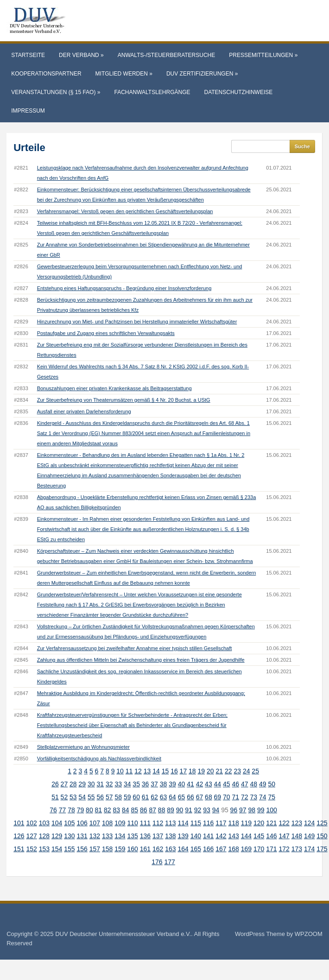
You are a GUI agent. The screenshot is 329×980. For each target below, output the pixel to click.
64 (172, 797)
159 (120, 849)
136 (145, 836)
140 (196, 836)
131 (82, 836)
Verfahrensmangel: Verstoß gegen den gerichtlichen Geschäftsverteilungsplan (125, 211)
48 (253, 784)
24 (247, 771)
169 (246, 849)
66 (190, 797)
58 (118, 797)
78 (71, 810)
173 (297, 849)
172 (284, 849)
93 (207, 810)
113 (170, 823)
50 (272, 784)
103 (44, 823)
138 (170, 836)
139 (183, 836)
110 (132, 823)
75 (272, 797)
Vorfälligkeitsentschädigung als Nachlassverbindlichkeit (99, 759)
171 (271, 849)
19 (202, 771)
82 (108, 810)
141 (208, 836)
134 (120, 836)
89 (171, 810)
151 (19, 849)
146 (271, 836)
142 (221, 836)
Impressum (28, 111)
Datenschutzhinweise (239, 92)
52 (64, 797)
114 (183, 823)
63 (164, 797)
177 (169, 862)
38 (164, 784)
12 (138, 771)
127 (31, 836)
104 (57, 823)
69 (218, 797)
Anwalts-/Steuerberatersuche (166, 55)
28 (73, 784)
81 (99, 810)
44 (218, 784)
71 (236, 797)
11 (129, 771)
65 (182, 797)
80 (89, 810)
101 (19, 823)
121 (271, 823)
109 (120, 823)
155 (69, 849)
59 (127, 797)
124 (309, 823)
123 (297, 823)
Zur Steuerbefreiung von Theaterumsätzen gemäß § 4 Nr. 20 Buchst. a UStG (124, 400)
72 (245, 797)
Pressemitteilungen (263, 55)
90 (180, 810)
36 (146, 784)
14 (156, 771)
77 (63, 810)
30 (91, 784)
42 (200, 784)
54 (82, 797)
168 (233, 849)
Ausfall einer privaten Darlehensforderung (84, 411)
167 (221, 849)
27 (64, 784)
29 (82, 784)
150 (322, 836)
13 (147, 771)
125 (322, 823)
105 (69, 823)
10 (120, 771)
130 (69, 836)
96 (234, 810)
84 (126, 810)
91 (189, 810)
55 (91, 797)
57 (109, 797)
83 (117, 810)
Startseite (28, 55)
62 (154, 797)
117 (221, 823)
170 (259, 849)
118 (233, 823)
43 (209, 784)
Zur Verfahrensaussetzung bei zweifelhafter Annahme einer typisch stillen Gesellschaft (135, 648)
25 (255, 771)
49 (263, 784)
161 (145, 849)
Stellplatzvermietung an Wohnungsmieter (83, 747)
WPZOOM (309, 934)
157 (95, 849)
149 (309, 836)
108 (107, 823)
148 (297, 836)
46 (236, 784)
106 (82, 823)
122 (284, 823)
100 (271, 810)
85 (134, 810)
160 (132, 849)
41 (190, 784)
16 (174, 771)
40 (182, 784)
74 (263, 797)
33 (118, 784)
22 (228, 771)
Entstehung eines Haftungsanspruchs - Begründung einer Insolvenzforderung (124, 288)
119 (246, 823)
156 (82, 849)
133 (107, 836)
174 (309, 849)
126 (19, 836)
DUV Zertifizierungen (202, 74)
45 (227, 784)
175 (322, 849)
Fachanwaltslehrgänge (152, 92)
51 (55, 797)
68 (209, 797)
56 (100, 797)
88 (162, 810)
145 (259, 836)
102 (31, 823)
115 (196, 823)
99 (261, 810)
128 (44, 836)
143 (233, 836)
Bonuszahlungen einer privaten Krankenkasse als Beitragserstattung (114, 388)
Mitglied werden (124, 74)
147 (284, 836)
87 (152, 810)
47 (245, 784)
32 (109, 784)
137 (158, 836)
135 (132, 836)
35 (136, 784)
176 (157, 862)
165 (196, 849)
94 (216, 810)
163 (170, 849)
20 (210, 771)
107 (95, 823)
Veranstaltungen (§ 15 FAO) (56, 92)
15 (165, 771)
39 (172, 784)
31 (100, 784)
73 (253, 797)
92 (198, 810)
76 (53, 810)
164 (183, 849)
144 (246, 836)
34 (127, 784)
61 (146, 797)
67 (200, 797)
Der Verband (81, 55)
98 (252, 810)
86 (144, 810)
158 (107, 849)
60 (136, 797)
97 (243, 810)
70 (227, 797)
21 (219, 771)
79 (81, 810)
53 (73, 797)
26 (55, 784)
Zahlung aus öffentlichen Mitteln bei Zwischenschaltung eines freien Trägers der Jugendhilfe (141, 660)
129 (57, 836)
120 (259, 823)
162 (158, 849)
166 (208, 849)
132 (95, 836)
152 (31, 849)
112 (158, 823)
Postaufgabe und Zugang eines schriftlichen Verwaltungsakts (106, 333)
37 (154, 784)
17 (183, 771)
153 (44, 849)
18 (192, 771)
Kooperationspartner (46, 74)
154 (57, 849)
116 (208, 823)
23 (237, 771)
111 (145, 823)
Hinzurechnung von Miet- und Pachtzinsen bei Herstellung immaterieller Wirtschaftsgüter (137, 322)
